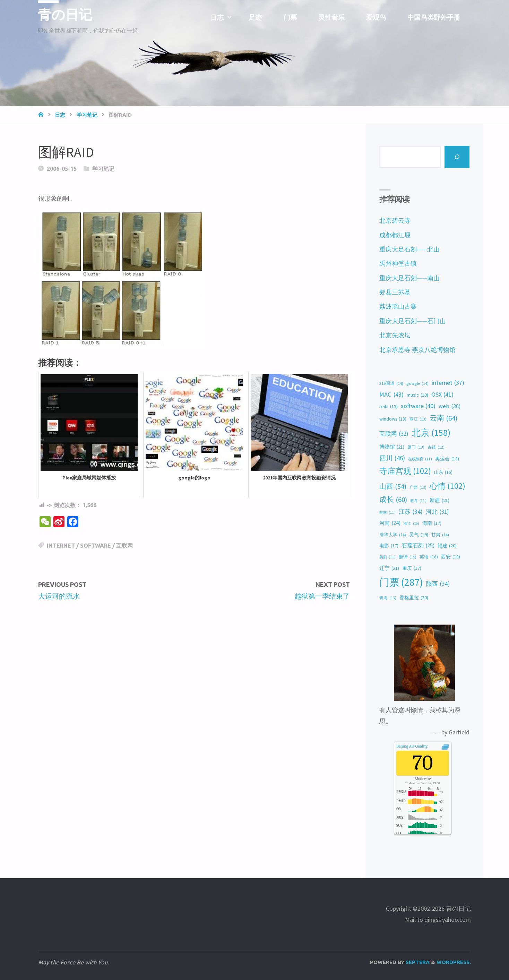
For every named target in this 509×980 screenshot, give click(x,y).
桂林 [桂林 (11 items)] (387, 512)
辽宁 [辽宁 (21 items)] (389, 568)
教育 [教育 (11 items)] (418, 501)
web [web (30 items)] (450, 406)
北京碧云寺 (395, 220)
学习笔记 (87, 115)
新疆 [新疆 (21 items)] (439, 500)
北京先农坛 (395, 335)
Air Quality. (412, 746)
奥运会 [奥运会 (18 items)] (447, 459)
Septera (417, 962)
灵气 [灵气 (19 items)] (419, 535)
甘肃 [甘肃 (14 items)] (440, 535)
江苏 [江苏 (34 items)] (411, 512)
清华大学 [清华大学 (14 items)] (393, 535)
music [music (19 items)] (417, 395)
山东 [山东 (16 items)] (443, 473)
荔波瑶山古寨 (398, 306)
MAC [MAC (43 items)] (391, 394)
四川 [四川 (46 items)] (392, 458)
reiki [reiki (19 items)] (389, 407)
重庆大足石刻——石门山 (413, 321)
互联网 (124, 546)
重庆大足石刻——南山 (409, 278)
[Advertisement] (194, 660)
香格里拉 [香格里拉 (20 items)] (414, 598)
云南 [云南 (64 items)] (443, 418)
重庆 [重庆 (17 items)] (412, 568)
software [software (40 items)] (418, 406)
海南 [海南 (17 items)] (432, 523)
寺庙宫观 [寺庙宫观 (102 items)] (405, 471)
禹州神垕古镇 (398, 263)
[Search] (457, 157)
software (96, 546)
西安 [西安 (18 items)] (451, 557)
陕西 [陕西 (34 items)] (438, 584)
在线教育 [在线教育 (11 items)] (420, 459)
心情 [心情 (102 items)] (447, 486)
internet (61, 546)
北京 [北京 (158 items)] (431, 433)
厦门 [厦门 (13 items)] (416, 447)
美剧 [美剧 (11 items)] (387, 557)
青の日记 (66, 15)
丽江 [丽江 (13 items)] (418, 419)
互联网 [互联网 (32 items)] (394, 434)
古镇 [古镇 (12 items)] (436, 447)
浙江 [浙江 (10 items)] (411, 524)
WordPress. (454, 962)
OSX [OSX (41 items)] (442, 395)
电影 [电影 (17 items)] (389, 546)
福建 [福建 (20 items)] (447, 546)
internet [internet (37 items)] (448, 383)
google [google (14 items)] (417, 384)
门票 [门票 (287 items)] (401, 582)
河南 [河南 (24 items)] (390, 523)
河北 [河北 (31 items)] (437, 512)
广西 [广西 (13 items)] (418, 487)
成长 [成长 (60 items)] (393, 500)
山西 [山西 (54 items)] (393, 486)
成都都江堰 (395, 235)
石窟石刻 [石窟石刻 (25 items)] (418, 546)
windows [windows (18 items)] (393, 419)
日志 (60, 115)
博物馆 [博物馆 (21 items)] (392, 447)
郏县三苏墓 (395, 292)
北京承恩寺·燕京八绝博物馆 (417, 350)
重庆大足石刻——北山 (409, 249)
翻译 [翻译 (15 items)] (408, 557)
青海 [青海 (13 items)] (388, 598)
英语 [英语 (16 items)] (429, 557)
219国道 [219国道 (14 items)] (391, 384)
